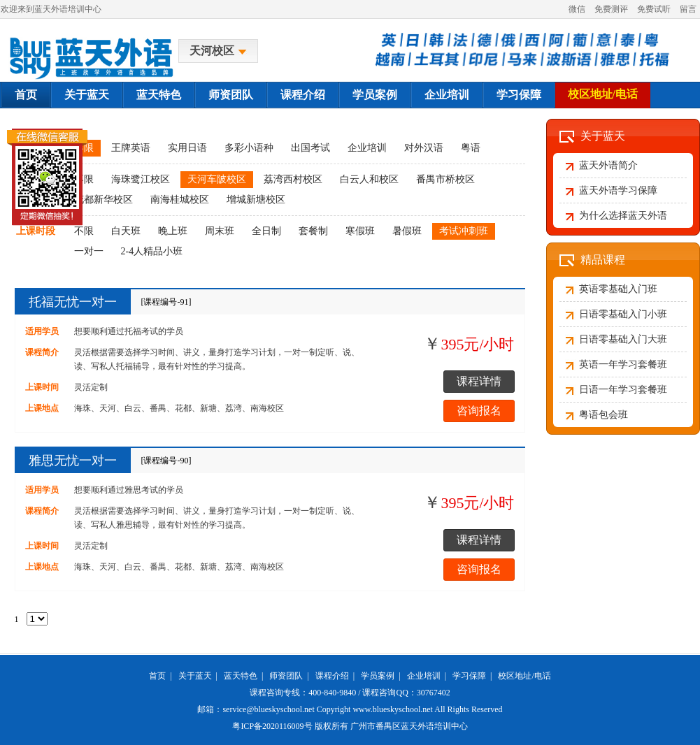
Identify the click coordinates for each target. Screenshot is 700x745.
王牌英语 (131, 148)
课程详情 (479, 381)
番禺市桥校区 (445, 179)
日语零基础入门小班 (623, 314)
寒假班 (360, 231)
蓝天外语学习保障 (618, 190)
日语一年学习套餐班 (623, 390)
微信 (577, 9)
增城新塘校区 (256, 200)
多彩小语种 (249, 148)
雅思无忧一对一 (73, 461)
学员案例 (375, 95)
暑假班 (407, 231)
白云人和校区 (369, 179)
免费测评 (611, 9)
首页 (26, 95)
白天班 (126, 231)
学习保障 (519, 95)
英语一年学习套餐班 (623, 364)
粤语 (471, 148)
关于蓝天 (87, 95)
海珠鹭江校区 (141, 179)
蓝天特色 (159, 95)
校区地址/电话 (603, 94)
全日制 (266, 231)
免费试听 (654, 9)
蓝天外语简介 (608, 165)
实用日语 (187, 148)
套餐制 (313, 231)
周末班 (220, 231)
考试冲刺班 (464, 231)
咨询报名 (479, 411)
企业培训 (447, 95)
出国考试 (310, 148)
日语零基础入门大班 (623, 339)
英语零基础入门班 (618, 289)
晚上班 (173, 231)
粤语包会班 (603, 415)
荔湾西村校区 (293, 179)
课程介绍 (303, 95)
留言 (688, 9)
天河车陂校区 (217, 179)
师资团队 (231, 95)
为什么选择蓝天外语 (623, 216)
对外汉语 (424, 148)
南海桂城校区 (180, 200)
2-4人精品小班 (152, 251)
